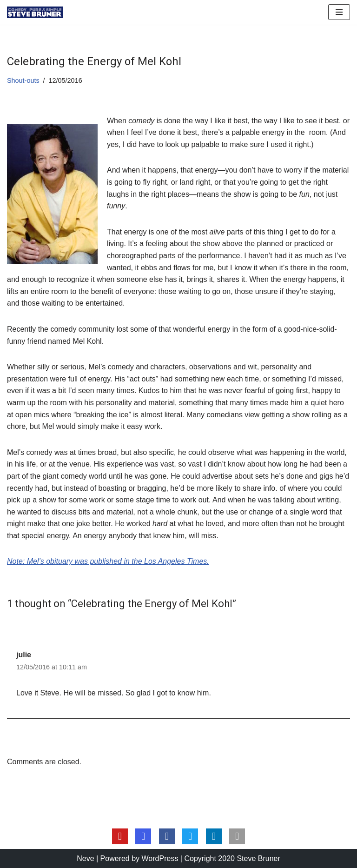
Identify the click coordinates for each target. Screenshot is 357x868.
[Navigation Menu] (339, 12)
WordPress (160, 858)
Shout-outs (23, 80)
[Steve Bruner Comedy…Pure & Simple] (35, 12)
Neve (85, 858)
